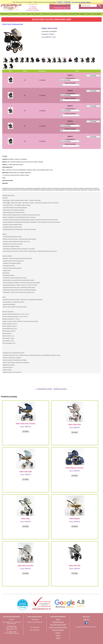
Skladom (97, 14)
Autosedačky (15, 14)
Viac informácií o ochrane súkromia (81, 2)
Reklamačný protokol (58, 622)
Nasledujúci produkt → (61, 389)
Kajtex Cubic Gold (26, 471)
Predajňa (4, 14)
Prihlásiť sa (86, 619)
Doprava (58, 619)
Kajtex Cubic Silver (75, 424)
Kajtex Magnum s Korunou (75, 468)
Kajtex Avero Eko (75, 565)
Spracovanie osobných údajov (58, 625)
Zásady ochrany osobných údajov (58, 627)
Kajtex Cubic (26, 518)
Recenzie (58, 633)
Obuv (66, 14)
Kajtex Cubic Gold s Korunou (26, 423)
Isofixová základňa (70, 83)
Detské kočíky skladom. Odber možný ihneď (51, 19)
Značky (90, 14)
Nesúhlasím (67, 2)
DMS (8, 203)
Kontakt (58, 638)
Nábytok (31, 14)
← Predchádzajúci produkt (44, 389)
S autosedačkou (70, 78)
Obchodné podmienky (58, 630)
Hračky (38, 14)
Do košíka (93, 76)
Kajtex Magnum (75, 518)
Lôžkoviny (46, 14)
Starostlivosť (57, 14)
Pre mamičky (81, 14)
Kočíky (24, 14)
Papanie (72, 14)
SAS (8, 200)
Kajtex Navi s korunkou (25, 565)
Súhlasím (60, 2)
